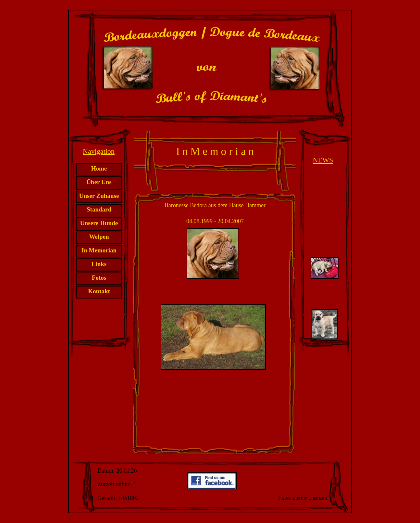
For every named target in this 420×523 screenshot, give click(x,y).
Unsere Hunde (99, 223)
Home (99, 168)
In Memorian (99, 250)
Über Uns (99, 182)
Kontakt (99, 291)
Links (99, 264)
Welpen (99, 237)
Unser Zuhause (99, 196)
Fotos (99, 278)
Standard (99, 209)
